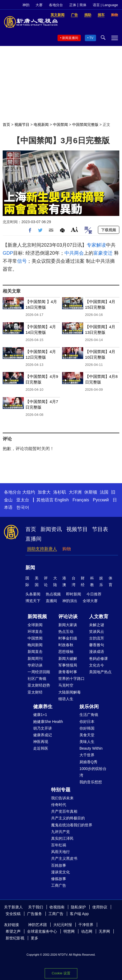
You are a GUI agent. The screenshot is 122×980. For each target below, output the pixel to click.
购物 (67, 549)
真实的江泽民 (62, 838)
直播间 (33, 539)
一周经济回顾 (39, 672)
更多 (35, 938)
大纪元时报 (63, 925)
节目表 (100, 529)
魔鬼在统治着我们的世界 (72, 825)
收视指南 (57, 907)
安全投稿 (13, 914)
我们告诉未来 (62, 798)
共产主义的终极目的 (68, 818)
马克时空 (66, 685)
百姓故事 (59, 865)
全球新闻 (35, 625)
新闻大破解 (68, 659)
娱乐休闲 (89, 707)
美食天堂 (87, 735)
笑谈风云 (97, 632)
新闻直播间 (70, 38)
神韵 (26, 5)
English (62, 500)
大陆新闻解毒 (70, 692)
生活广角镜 (89, 715)
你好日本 (87, 722)
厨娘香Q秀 (88, 762)
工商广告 (59, 885)
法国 (104, 492)
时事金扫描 (68, 638)
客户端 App (79, 914)
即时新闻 (74, 594)
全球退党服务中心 (42, 931)
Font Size (75, 229)
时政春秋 (66, 645)
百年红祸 (59, 845)
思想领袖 (66, 652)
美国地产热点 (100, 672)
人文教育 (99, 617)
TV (91, 38)
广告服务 (35, 914)
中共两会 (74, 253)
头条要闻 (33, 594)
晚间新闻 (35, 645)
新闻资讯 (51, 529)
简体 (83, 5)
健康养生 (43, 707)
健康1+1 (40, 715)
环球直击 (35, 632)
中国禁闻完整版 (85, 125)
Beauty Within (91, 748)
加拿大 (44, 492)
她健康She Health (48, 722)
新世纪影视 (15, 938)
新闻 (30, 568)
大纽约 (29, 492)
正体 (73, 5)
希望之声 (13, 931)
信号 (22, 261)
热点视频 (53, 594)
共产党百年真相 (64, 811)
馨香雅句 (97, 645)
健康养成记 (43, 735)
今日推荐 (94, 594)
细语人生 (66, 699)
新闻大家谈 (68, 625)
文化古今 (97, 665)
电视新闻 (41, 125)
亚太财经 (35, 692)
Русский (101, 500)
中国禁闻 (60, 125)
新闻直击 (35, 652)
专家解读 (96, 245)
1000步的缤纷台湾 (93, 772)
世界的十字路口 (71, 679)
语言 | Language (105, 5)
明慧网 (69, 931)
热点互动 (66, 632)
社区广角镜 (37, 679)
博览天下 (33, 601)
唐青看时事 (68, 672)
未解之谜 (97, 625)
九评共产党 (60, 832)
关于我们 (36, 907)
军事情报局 (68, 665)
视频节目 (22, 125)
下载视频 (109, 230)
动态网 (87, 931)
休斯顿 (91, 492)
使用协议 (100, 907)
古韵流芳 (97, 638)
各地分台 (56, 5)
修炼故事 (59, 879)
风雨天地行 (60, 852)
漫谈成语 (97, 652)
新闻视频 (37, 617)
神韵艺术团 (37, 925)
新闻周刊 (35, 659)
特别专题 (61, 790)
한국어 (23, 507)
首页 (6, 125)
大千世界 (87, 755)
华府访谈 (35, 665)
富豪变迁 (103, 253)
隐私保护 (78, 907)
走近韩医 (41, 748)
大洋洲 (75, 492)
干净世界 (86, 925)
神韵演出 (70, 601)
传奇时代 (59, 805)
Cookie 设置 (61, 973)
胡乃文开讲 (43, 728)
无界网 (104, 931)
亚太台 (23, 500)
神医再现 (41, 742)
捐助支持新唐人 (42, 549)
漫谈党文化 (60, 872)
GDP (8, 253)
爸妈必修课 (98, 659)
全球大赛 (90, 601)
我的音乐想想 (91, 782)
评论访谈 (68, 617)
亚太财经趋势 (39, 685)
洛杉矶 (60, 492)
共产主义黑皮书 (64, 858)
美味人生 (87, 742)
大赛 (39, 5)
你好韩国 (87, 728)
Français (81, 500)
